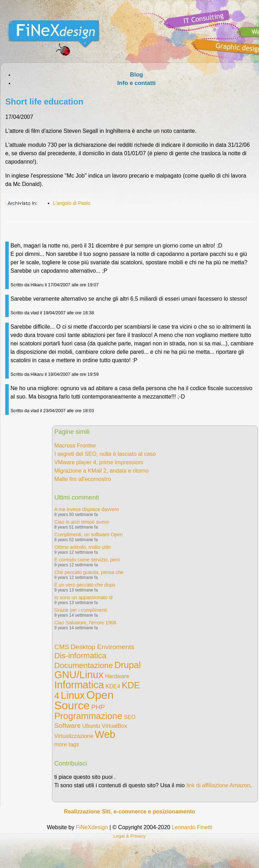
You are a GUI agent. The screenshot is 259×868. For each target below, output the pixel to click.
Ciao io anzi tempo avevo (82, 522)
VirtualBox (115, 726)
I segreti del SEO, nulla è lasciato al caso (105, 454)
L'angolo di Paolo (72, 203)
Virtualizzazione (74, 736)
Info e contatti (136, 83)
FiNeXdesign (92, 827)
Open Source (84, 700)
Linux (73, 695)
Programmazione (88, 716)
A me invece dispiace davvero (86, 509)
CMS (62, 647)
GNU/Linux (79, 675)
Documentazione (83, 665)
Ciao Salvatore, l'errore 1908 (85, 623)
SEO (130, 717)
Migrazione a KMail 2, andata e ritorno (101, 471)
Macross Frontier (75, 446)
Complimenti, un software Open (88, 535)
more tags (66, 744)
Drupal (128, 665)
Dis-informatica (80, 656)
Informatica (79, 685)
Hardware (117, 676)
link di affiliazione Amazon (218, 785)
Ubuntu (91, 726)
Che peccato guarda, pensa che (89, 572)
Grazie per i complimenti (80, 610)
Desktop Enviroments (102, 647)
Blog (136, 75)
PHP (98, 707)
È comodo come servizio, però (87, 560)
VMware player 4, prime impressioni (98, 462)
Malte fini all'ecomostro (82, 479)
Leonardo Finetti (192, 827)
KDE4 (113, 686)
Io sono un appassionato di (83, 597)
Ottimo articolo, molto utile (82, 547)
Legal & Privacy (130, 836)
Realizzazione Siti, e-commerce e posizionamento (129, 812)
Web (105, 734)
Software (67, 726)
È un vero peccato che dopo (84, 585)
